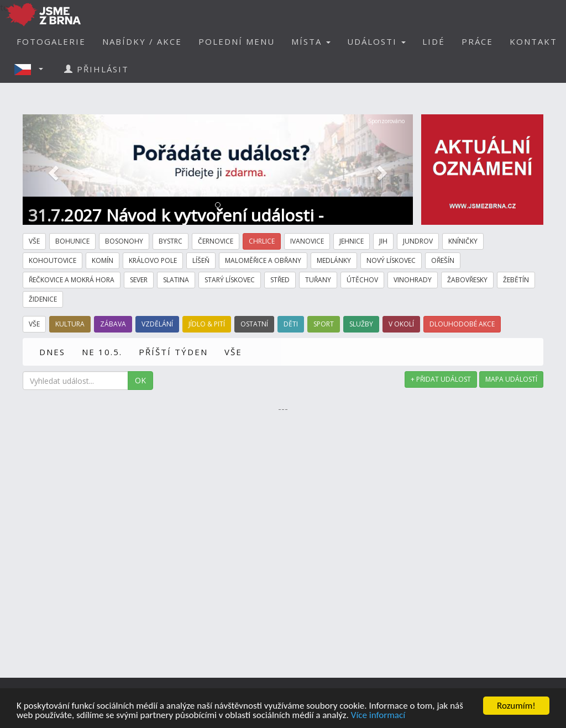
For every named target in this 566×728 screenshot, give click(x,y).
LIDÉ (434, 41)
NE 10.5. (102, 352)
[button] (32, 69)
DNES (52, 352)
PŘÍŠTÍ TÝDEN (173, 352)
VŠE (233, 352)
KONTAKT (533, 41)
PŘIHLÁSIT (96, 69)
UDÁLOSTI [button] (376, 41)
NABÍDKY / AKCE (142, 41)
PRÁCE (477, 41)
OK (140, 380)
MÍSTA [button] (311, 41)
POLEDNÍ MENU (237, 41)
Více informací (378, 716)
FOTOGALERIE (51, 41)
